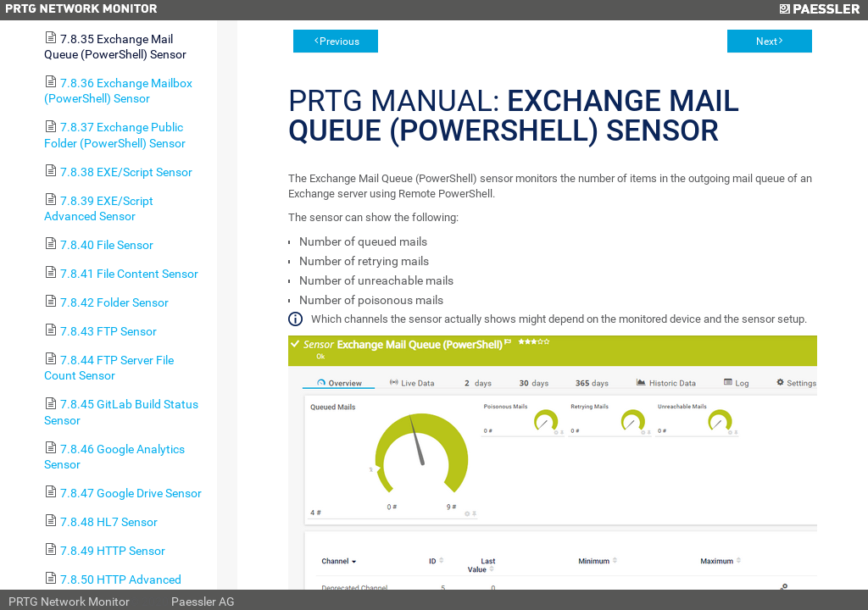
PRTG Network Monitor (69, 602)
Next (767, 42)
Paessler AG (203, 602)
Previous (339, 42)
